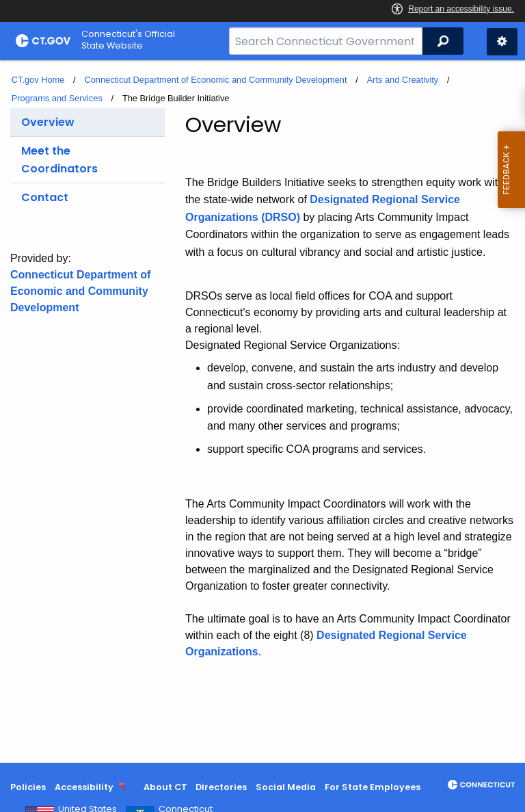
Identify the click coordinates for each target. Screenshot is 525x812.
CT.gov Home (38, 80)
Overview (48, 122)
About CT (165, 787)
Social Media (286, 787)
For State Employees (373, 787)
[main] (262, 411)
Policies (28, 787)
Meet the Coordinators (59, 160)
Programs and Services (57, 98)
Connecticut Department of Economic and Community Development (215, 80)
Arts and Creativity (403, 80)
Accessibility (84, 787)
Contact (45, 197)
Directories (221, 787)
